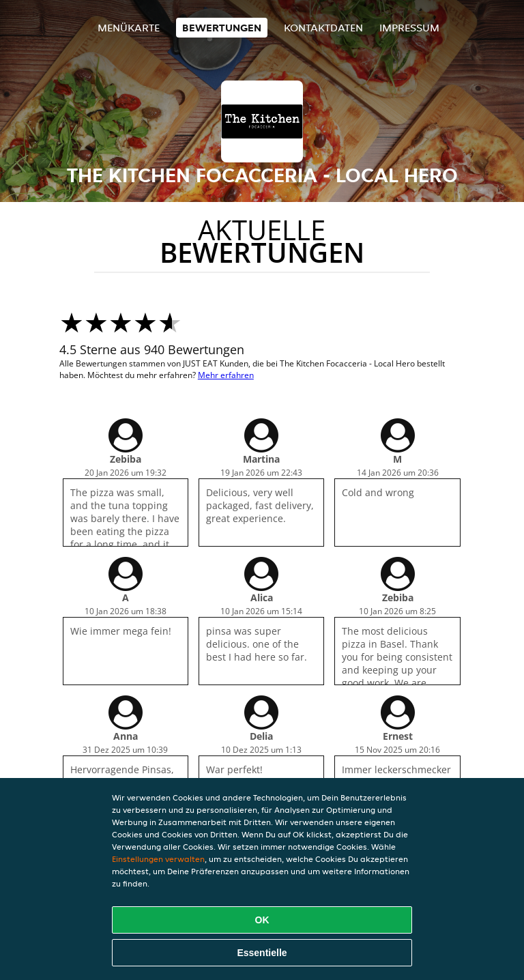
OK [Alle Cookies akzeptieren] (262, 920)
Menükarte (129, 28)
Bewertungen (222, 28)
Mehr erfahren (226, 375)
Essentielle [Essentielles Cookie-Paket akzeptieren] (262, 953)
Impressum (409, 28)
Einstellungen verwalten (158, 859)
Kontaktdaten (323, 28)
